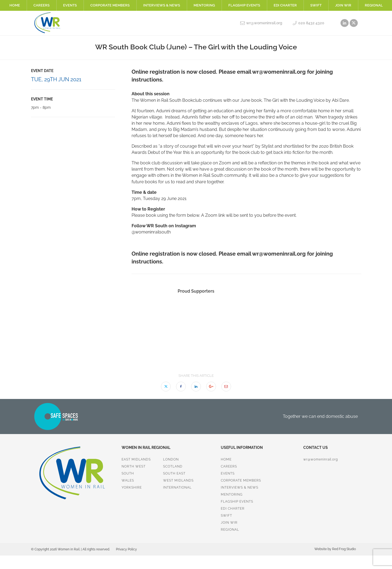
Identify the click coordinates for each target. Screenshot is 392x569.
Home (15, 5)
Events (70, 5)
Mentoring (204, 5)
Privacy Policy (126, 549)
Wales (128, 480)
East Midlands (136, 459)
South (128, 473)
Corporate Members (110, 5)
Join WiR (343, 5)
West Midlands (178, 480)
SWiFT (316, 5)
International (177, 487)
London (171, 459)
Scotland (173, 466)
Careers (42, 5)
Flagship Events (244, 5)
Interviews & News (162, 5)
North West (134, 466)
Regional (374, 5)
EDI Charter (285, 5)
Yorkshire (132, 487)
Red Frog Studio (344, 549)
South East (174, 473)
